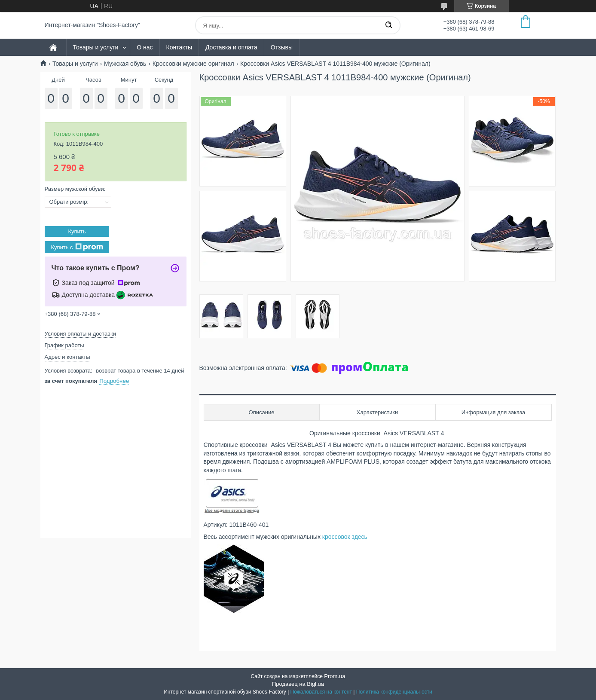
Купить (77, 231)
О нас (145, 47)
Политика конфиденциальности (394, 692)
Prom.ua (335, 676)
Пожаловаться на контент (321, 692)
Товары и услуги (96, 47)
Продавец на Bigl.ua (298, 684)
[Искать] (388, 25)
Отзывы (282, 47)
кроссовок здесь (346, 537)
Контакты (179, 47)
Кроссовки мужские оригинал (193, 64)
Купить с (77, 247)
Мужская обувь (125, 64)
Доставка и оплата (231, 47)
